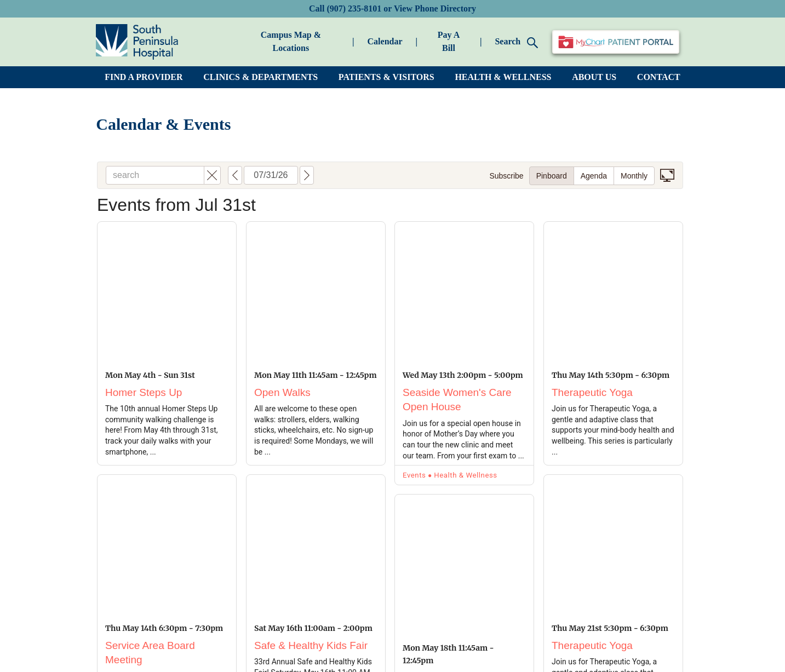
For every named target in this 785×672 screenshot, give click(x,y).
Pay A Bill (449, 41)
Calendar (385, 41)
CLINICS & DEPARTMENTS (260, 77)
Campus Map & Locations (291, 41)
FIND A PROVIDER (144, 77)
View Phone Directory (435, 8)
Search (516, 42)
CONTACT (659, 77)
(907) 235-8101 (354, 8)
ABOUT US (594, 77)
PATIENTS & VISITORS (386, 77)
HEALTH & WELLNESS (503, 77)
